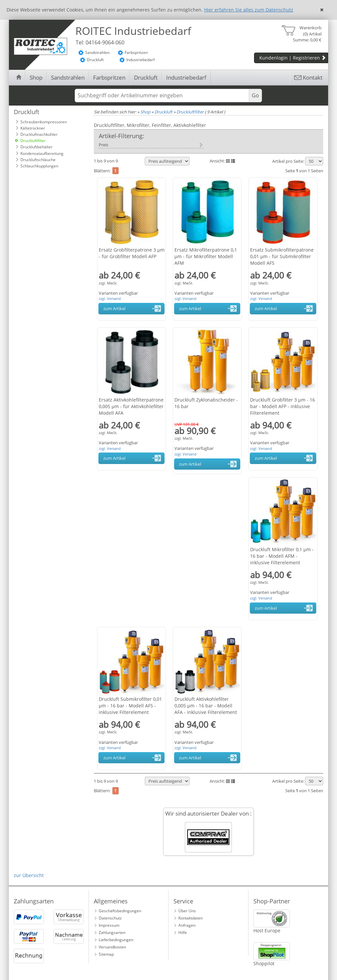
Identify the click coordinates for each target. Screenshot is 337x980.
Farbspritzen (109, 77)
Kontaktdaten (191, 918)
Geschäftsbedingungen (120, 911)
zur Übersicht (29, 875)
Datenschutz (110, 918)
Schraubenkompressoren (44, 122)
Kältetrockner (33, 128)
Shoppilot (264, 963)
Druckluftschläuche (38, 160)
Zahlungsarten (112, 932)
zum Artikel (133, 308)
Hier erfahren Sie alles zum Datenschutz (249, 10)
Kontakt (308, 77)
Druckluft (146, 77)
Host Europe (267, 931)
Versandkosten (112, 947)
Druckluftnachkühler (39, 134)
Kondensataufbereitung (42, 153)
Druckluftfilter (33, 141)
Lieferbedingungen (116, 940)
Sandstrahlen (68, 77)
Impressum (109, 925)
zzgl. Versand (110, 298)
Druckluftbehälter (37, 147)
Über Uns (187, 911)
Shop (36, 77)
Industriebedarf (186, 77)
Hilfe (183, 932)
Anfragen (187, 925)
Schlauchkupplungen (39, 166)
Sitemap (106, 954)
